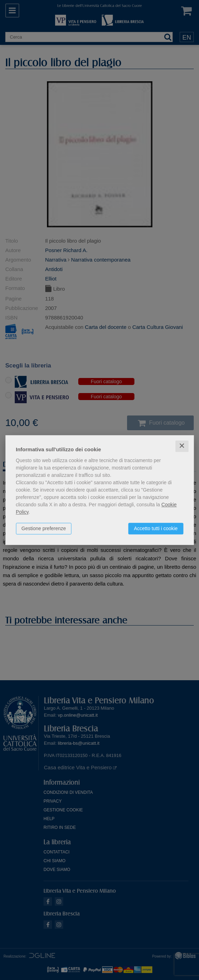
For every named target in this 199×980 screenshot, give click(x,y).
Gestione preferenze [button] (44, 528)
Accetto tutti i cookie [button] (156, 528)
